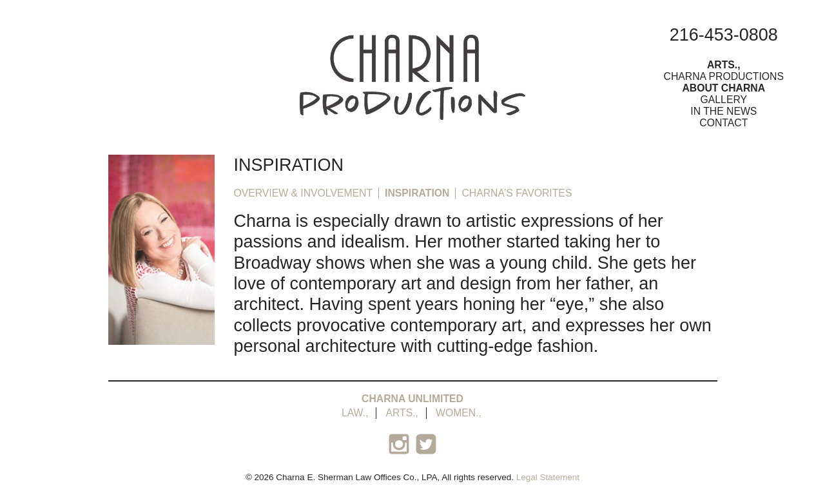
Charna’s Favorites (517, 193)
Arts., (724, 65)
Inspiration (417, 193)
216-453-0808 (724, 35)
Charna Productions (724, 76)
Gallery (724, 100)
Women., (459, 413)
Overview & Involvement (304, 193)
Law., (355, 413)
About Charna (723, 88)
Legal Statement (548, 477)
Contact (723, 123)
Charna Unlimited (412, 399)
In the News (723, 111)
